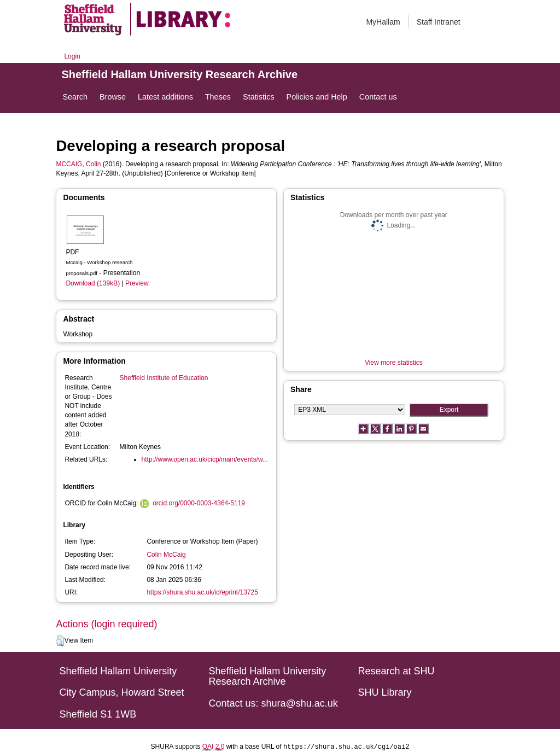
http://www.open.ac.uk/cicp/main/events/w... (205, 459)
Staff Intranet (439, 22)
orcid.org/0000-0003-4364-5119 (199, 503)
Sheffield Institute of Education (164, 378)
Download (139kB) (93, 283)
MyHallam (383, 22)
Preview (137, 283)
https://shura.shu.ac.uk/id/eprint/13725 (202, 592)
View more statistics (394, 363)
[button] (60, 641)
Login (72, 56)
